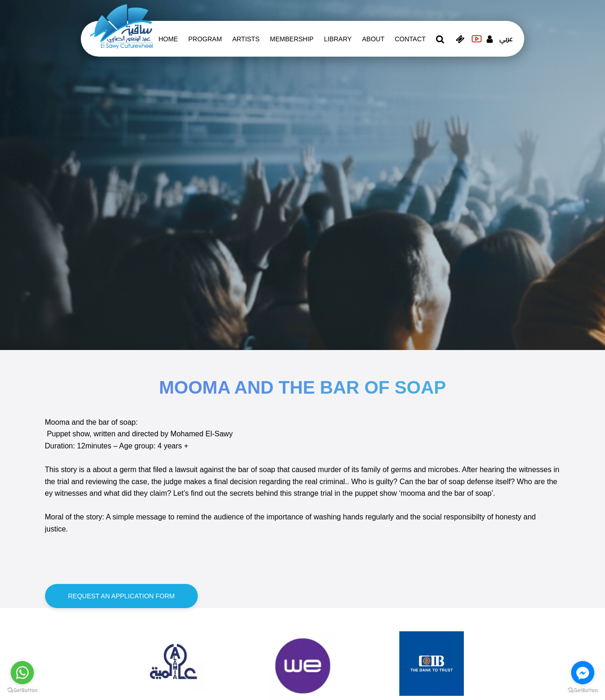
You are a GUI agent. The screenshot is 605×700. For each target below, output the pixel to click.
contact (410, 39)
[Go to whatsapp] (22, 673)
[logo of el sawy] (121, 26)
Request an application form (122, 596)
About (373, 39)
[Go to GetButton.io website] (22, 690)
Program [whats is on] (205, 39)
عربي (506, 39)
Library (338, 39)
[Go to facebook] (583, 673)
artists (246, 39)
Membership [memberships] (292, 39)
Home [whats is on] (168, 39)
